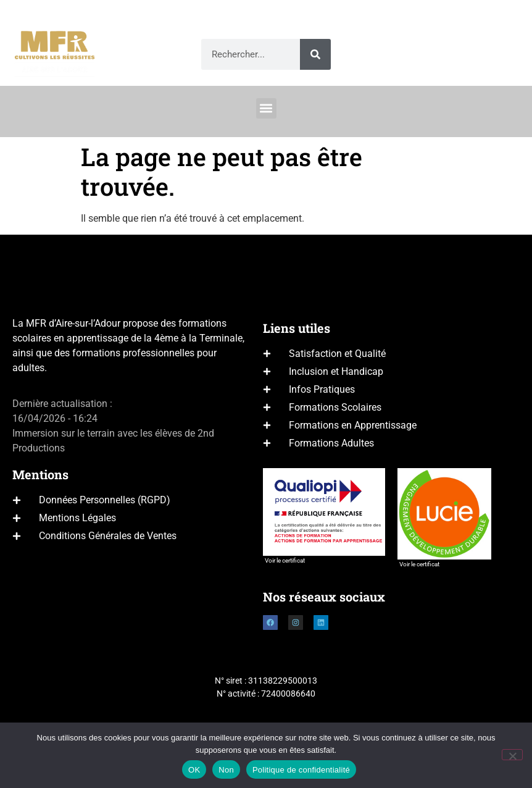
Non (226, 770)
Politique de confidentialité (301, 770)
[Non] (512, 755)
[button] (266, 108)
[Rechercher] (315, 54)
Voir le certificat (285, 560)
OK (194, 770)
